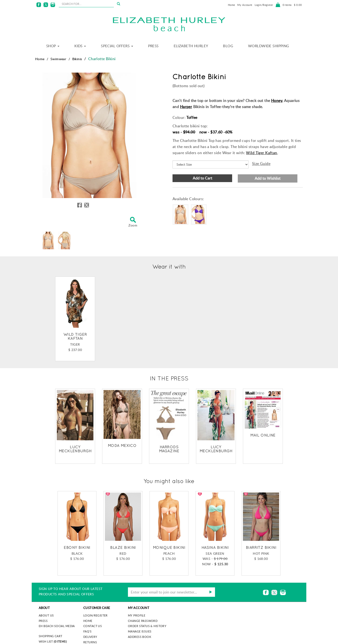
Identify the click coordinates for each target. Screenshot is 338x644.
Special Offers (117, 46)
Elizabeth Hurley (191, 46)
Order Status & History (147, 626)
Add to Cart (202, 178)
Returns (90, 642)
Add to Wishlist (268, 178)
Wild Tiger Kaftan (261, 153)
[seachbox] (86, 4)
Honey (277, 101)
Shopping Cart (50, 636)
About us (46, 615)
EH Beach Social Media (57, 626)
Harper (186, 107)
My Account (245, 5)
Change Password (143, 621)
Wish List (53, 641)
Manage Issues (140, 631)
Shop (53, 46)
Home (232, 5)
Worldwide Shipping (269, 46)
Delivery (90, 637)
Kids (80, 46)
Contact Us (93, 626)
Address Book (140, 637)
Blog (228, 46)
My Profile (137, 615)
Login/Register (264, 5)
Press (153, 46)
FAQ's (87, 631)
